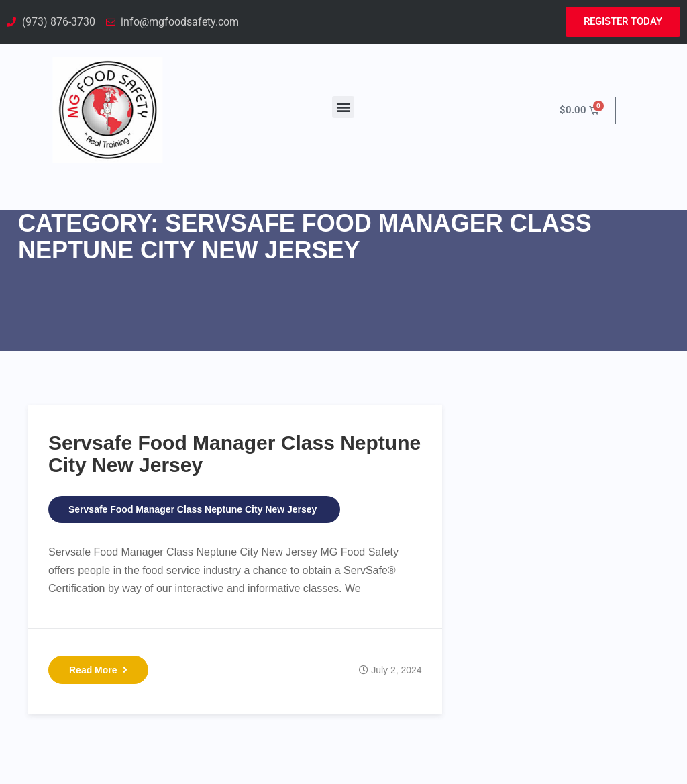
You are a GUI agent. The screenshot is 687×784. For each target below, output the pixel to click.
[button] (343, 107)
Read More (98, 670)
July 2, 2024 (397, 670)
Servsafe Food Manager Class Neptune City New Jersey (193, 509)
